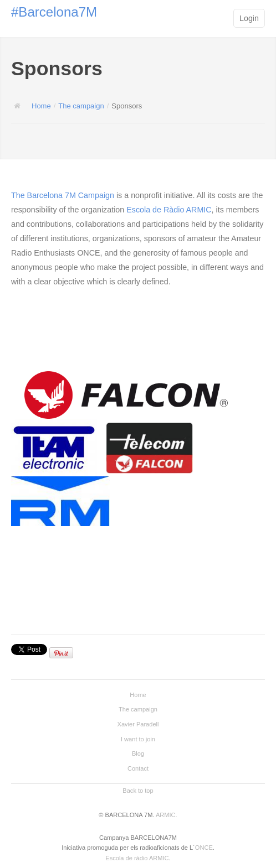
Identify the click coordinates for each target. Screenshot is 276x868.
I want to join (138, 739)
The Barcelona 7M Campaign (63, 195)
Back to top (138, 791)
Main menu (217, 19)
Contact (138, 768)
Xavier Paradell (138, 724)
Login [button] (249, 18)
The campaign (81, 106)
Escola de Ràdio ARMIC (169, 210)
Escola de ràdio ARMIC (137, 858)
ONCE (204, 848)
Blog (138, 753)
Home (41, 106)
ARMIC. (167, 815)
